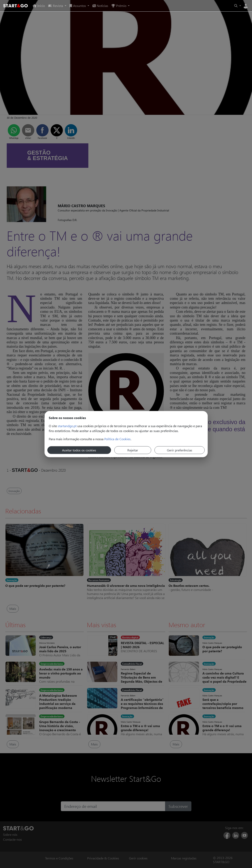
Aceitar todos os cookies (79, 450)
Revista (56, 6)
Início (39, 6)
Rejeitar (133, 450)
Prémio (119, 6)
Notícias (100, 6)
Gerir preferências (180, 450)
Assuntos (78, 6)
